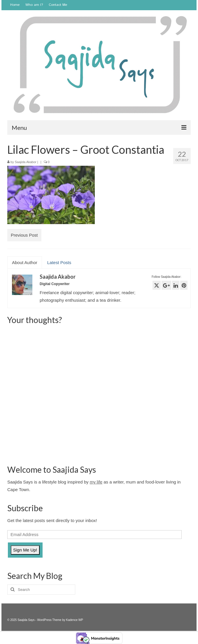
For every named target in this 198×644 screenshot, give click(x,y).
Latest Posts (59, 262)
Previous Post (24, 235)
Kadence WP (75, 620)
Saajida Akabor (26, 162)
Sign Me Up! (25, 550)
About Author (25, 262)
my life (96, 482)
